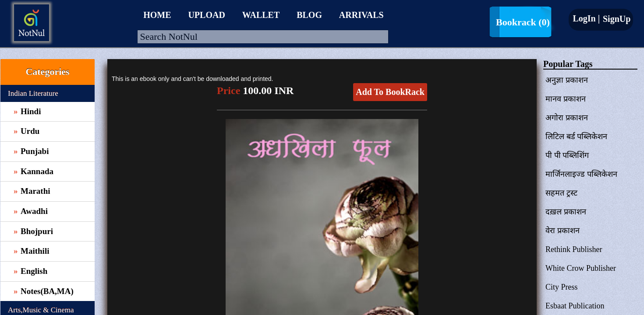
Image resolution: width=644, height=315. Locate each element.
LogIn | (586, 18)
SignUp (616, 19)
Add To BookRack (390, 92)
